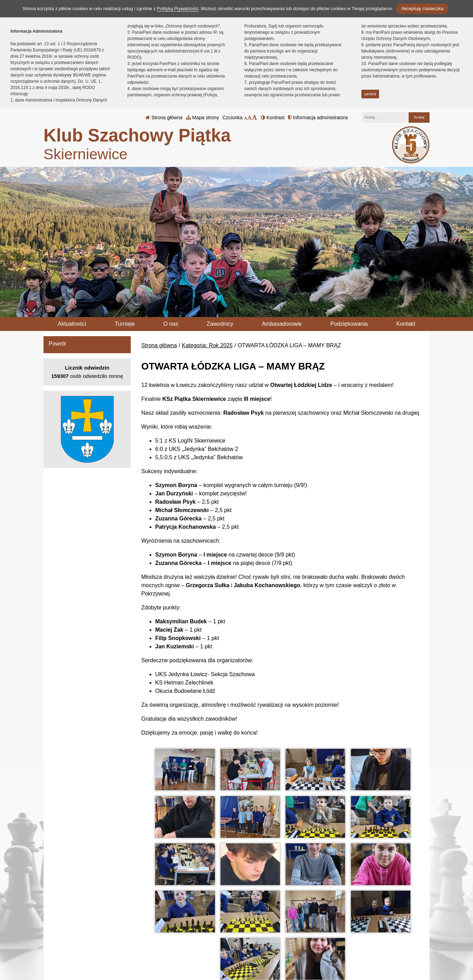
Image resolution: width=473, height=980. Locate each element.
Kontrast (273, 118)
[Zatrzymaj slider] (236, 310)
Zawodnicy (220, 324)
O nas (171, 324)
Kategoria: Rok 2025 (207, 345)
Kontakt (406, 324)
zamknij (370, 94)
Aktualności (72, 324)
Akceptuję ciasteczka (422, 9)
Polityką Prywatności (178, 9)
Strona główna (164, 118)
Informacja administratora (318, 118)
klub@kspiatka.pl (214, 949)
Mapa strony (203, 118)
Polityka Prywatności (281, 940)
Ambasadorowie (282, 324)
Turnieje (125, 324)
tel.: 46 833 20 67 (214, 940)
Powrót (57, 344)
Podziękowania (349, 324)
